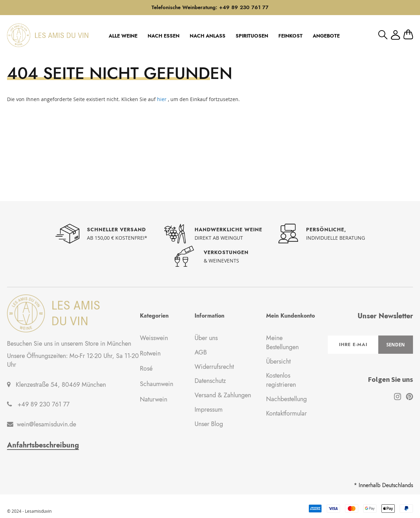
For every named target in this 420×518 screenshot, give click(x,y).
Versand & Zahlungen (223, 395)
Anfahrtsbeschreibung (43, 445)
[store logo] (48, 35)
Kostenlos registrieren (281, 380)
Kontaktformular (286, 413)
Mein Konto (395, 35)
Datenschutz (210, 381)
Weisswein (154, 338)
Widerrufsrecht (214, 367)
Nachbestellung (286, 399)
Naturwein (154, 399)
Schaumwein (157, 384)
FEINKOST (290, 36)
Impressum (209, 410)
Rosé (146, 368)
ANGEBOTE (326, 36)
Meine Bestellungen (282, 343)
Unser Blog (209, 424)
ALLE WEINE (123, 36)
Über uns (206, 338)
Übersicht (278, 361)
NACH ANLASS (208, 36)
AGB (201, 352)
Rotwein (150, 353)
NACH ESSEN (164, 36)
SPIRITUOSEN (252, 36)
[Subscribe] (396, 345)
